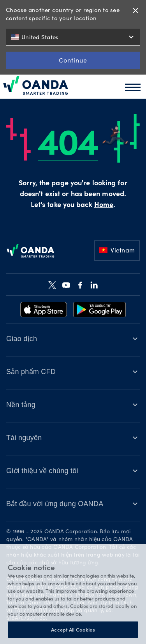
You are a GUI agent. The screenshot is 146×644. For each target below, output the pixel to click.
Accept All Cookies (73, 629)
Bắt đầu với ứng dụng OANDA (55, 504)
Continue (73, 60)
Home (104, 205)
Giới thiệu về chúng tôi (42, 471)
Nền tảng (21, 405)
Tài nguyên (24, 438)
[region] (73, 594)
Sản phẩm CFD (31, 372)
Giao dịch (22, 339)
